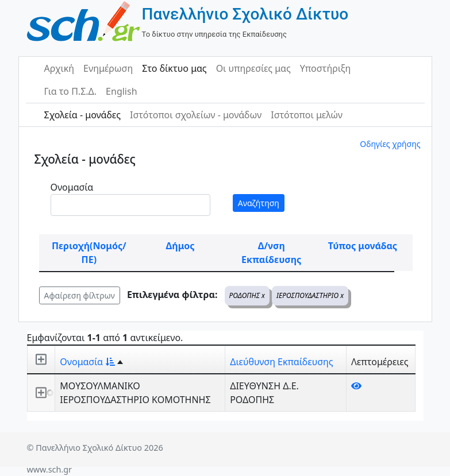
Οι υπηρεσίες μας (253, 68)
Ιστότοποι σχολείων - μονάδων (196, 115)
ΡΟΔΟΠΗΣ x (247, 295)
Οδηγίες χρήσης (390, 144)
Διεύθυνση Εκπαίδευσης (281, 362)
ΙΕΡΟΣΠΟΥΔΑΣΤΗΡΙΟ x (310, 295)
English (121, 91)
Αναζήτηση (259, 203)
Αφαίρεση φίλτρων (80, 295)
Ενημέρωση (108, 68)
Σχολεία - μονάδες (82, 115)
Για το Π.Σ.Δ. (71, 91)
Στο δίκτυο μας (174, 68)
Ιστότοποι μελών (307, 115)
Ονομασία (72, 187)
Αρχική (59, 68)
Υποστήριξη (326, 68)
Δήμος (180, 246)
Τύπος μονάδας (363, 246)
